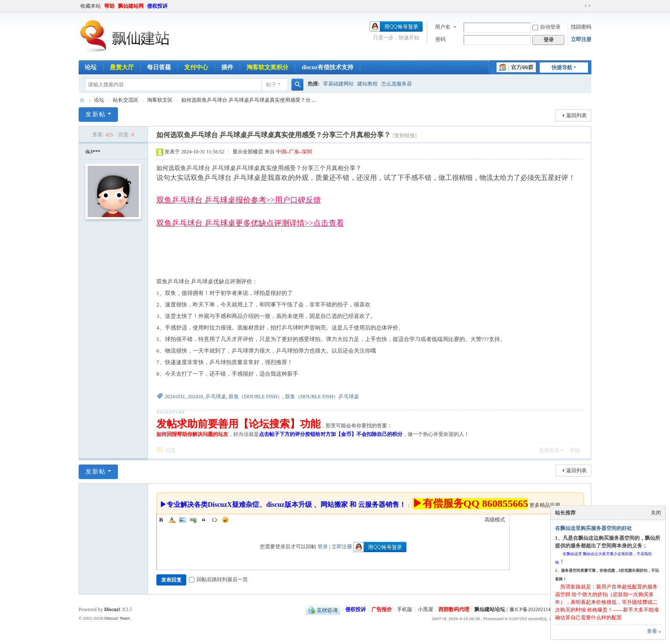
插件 (227, 67)
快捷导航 (562, 68)
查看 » (654, 631)
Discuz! (112, 609)
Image (182, 520)
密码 (441, 39)
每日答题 (159, 67)
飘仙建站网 (131, 6)
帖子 (271, 85)
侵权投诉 (157, 6)
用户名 (443, 27)
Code (215, 520)
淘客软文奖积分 (267, 67)
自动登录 (547, 27)
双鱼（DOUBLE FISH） (256, 397)
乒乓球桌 (216, 397)
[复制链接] (405, 135)
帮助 (109, 6)
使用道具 (549, 450)
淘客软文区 (160, 100)
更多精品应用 (545, 505)
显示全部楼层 (248, 152)
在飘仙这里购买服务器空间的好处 (594, 528)
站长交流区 (126, 100)
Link (193, 520)
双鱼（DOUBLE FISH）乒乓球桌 (322, 397)
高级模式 (495, 520)
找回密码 (581, 27)
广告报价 (382, 609)
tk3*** (93, 152)
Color (172, 520)
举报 (575, 450)
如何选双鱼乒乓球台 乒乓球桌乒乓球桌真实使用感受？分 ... (248, 100)
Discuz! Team (117, 618)
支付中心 (196, 67)
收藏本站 (91, 6)
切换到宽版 (588, 6)
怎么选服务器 (397, 84)
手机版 (405, 609)
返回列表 (576, 115)
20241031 (175, 397)
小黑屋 (426, 609)
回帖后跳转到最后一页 (218, 579)
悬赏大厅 (122, 67)
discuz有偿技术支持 (328, 67)
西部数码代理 (454, 609)
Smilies (225, 520)
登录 (323, 547)
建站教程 (367, 84)
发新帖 (96, 114)
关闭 (656, 513)
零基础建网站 (338, 84)
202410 (195, 397)
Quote (204, 520)
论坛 (91, 67)
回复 (171, 450)
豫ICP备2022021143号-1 (536, 609)
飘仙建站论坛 (82, 100)
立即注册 (581, 39)
